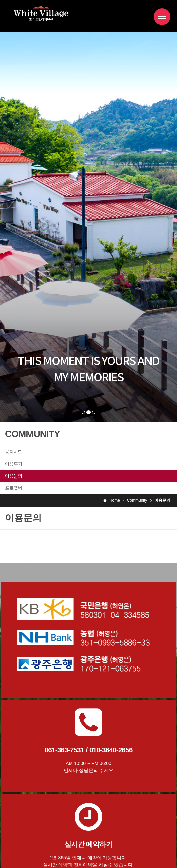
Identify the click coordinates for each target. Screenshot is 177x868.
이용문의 (14, 476)
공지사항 (14, 452)
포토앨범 (14, 488)
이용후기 (14, 464)
